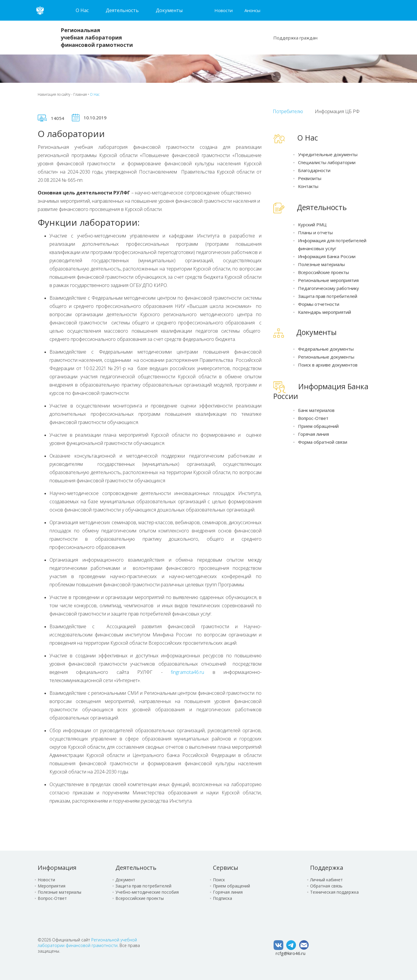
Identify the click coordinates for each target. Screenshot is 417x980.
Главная (80, 94)
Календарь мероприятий (325, 312)
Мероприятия (52, 886)
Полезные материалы (321, 264)
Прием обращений (318, 426)
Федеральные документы (326, 349)
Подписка (222, 898)
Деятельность (136, 868)
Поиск (356, 37)
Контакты (308, 186)
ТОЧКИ (379, 111)
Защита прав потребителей (328, 296)
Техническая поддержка (334, 892)
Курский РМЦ (312, 225)
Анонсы (252, 10)
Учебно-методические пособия (147, 892)
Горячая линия (313, 434)
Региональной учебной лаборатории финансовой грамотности (87, 943)
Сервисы (226, 868)
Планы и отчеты (315, 232)
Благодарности (314, 170)
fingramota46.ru (187, 672)
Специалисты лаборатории (327, 162)
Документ (125, 880)
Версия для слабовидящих (307, 10)
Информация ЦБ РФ (337, 111)
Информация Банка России (327, 256)
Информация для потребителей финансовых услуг (332, 244)
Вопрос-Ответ (313, 418)
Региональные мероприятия (328, 280)
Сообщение (376, 36)
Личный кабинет (326, 880)
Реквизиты (310, 178)
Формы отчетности (319, 304)
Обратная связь (326, 886)
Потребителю (288, 111)
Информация (57, 868)
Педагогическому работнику (329, 288)
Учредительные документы (328, 154)
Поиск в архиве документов (328, 365)
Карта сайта (301, 10)
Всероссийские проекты (323, 272)
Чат (366, 38)
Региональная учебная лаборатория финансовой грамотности (97, 37)
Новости (224, 10)
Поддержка (327, 868)
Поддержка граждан (295, 38)
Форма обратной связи (323, 442)
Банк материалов (316, 410)
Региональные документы (326, 357)
